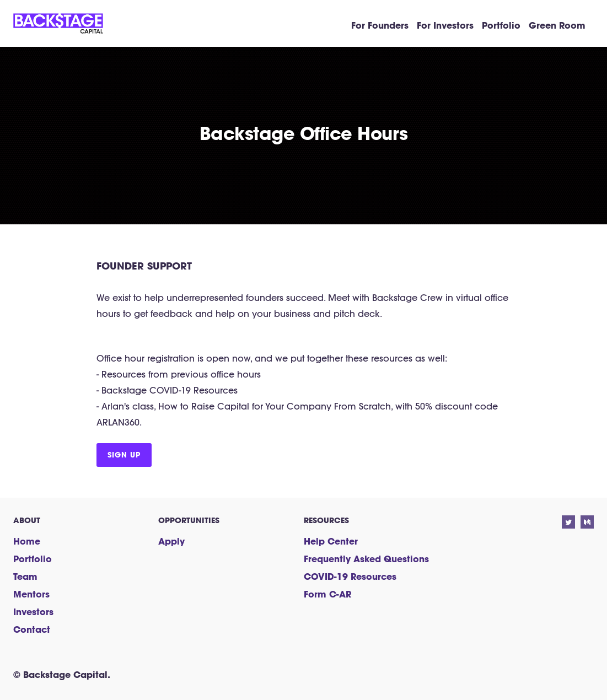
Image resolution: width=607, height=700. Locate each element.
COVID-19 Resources (350, 576)
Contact (32, 629)
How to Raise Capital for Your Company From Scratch (273, 406)
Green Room (557, 25)
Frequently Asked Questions (366, 559)
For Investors (445, 25)
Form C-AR (327, 594)
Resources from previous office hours (181, 374)
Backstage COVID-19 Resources (170, 390)
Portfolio (501, 25)
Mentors (31, 594)
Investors (33, 612)
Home (27, 541)
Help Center (331, 541)
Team (25, 576)
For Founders (380, 25)
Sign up (124, 455)
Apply (171, 541)
